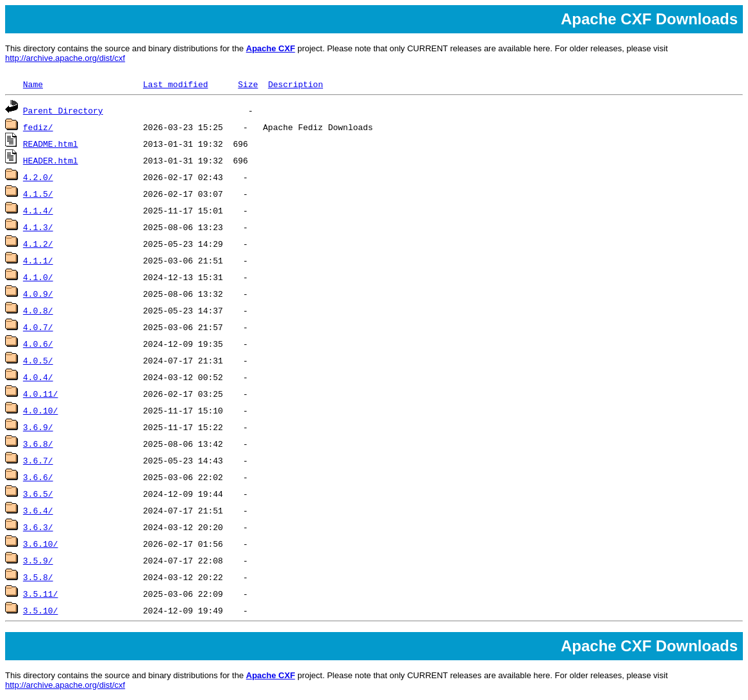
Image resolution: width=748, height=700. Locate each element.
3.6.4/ (38, 510)
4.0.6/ (38, 344)
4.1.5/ (38, 194)
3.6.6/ (38, 477)
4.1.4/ (38, 210)
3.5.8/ (38, 577)
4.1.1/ (38, 260)
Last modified (175, 84)
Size (248, 84)
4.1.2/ (38, 244)
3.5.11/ (41, 594)
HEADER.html (51, 160)
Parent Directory (63, 110)
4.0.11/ (41, 394)
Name (33, 84)
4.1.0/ (38, 277)
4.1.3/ (38, 227)
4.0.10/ (41, 410)
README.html (51, 144)
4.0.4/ (38, 377)
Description (295, 84)
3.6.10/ (41, 544)
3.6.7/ (38, 460)
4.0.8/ (38, 310)
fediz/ (38, 127)
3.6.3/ (38, 527)
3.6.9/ (38, 427)
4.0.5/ (38, 360)
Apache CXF (271, 48)
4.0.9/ (38, 294)
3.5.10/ (41, 610)
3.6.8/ (38, 444)
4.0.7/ (38, 327)
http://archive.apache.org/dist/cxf (65, 58)
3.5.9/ (38, 560)
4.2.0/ (38, 177)
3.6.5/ (38, 494)
